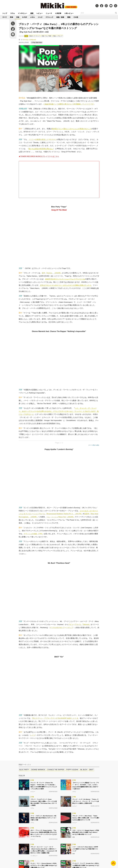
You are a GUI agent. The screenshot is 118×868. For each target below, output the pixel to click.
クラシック (49, 17)
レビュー (40, 13)
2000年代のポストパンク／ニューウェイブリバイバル (65, 279)
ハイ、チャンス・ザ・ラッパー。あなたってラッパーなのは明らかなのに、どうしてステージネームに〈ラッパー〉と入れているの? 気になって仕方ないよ (59, 411)
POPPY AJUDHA (72, 770)
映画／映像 (60, 17)
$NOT (92, 770)
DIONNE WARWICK (38, 770)
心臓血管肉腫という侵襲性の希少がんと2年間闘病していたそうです (69, 104)
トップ (5, 13)
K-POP (25, 17)
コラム (12, 13)
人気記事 (58, 13)
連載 (32, 13)
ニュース (49, 13)
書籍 (69, 17)
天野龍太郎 (32, 40)
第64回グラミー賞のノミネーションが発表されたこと (71, 129)
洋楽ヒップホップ (58, 36)
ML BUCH (84, 770)
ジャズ (40, 17)
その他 (76, 17)
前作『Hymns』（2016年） (52, 273)
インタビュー (23, 13)
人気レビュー (69, 13)
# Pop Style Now (37, 42)
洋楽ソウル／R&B (46, 36)
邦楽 (12, 17)
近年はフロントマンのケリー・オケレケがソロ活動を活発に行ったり (66, 285)
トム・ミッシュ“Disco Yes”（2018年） (61, 517)
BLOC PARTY (24, 770)
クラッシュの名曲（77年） (34, 534)
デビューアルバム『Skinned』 (79, 624)
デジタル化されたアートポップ (61, 628)
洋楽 (18, 17)
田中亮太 (26, 40)
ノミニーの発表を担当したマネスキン (43, 140)
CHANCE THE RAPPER (56, 770)
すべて (5, 17)
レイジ (33, 735)
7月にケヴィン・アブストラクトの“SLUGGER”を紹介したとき (55, 718)
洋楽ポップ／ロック (34, 36)
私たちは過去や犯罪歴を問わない (41, 149)
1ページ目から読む (94, 445)
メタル (32, 17)
